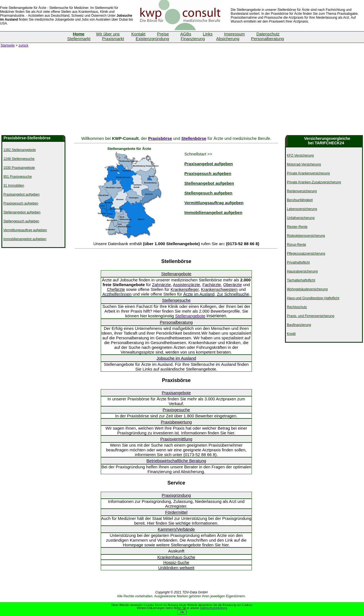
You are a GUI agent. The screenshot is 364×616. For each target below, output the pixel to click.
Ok (182, 612)
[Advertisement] (182, 93)
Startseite (8, 45)
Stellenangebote (190, 316)
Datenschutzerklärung (214, 608)
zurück (23, 45)
